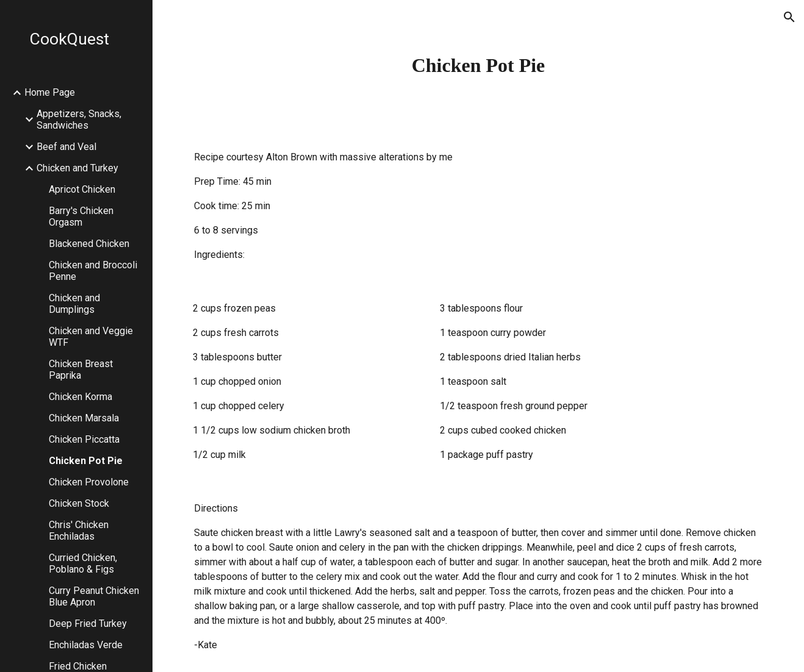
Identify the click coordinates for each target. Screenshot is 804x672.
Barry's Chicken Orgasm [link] (81, 216)
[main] (478, 65)
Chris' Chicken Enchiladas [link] (79, 531)
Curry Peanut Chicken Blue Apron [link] (94, 596)
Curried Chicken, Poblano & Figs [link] (83, 563)
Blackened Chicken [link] (89, 244)
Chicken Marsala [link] (84, 418)
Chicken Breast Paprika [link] (81, 370)
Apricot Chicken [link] (82, 189)
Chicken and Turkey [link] (77, 168)
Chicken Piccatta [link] (84, 439)
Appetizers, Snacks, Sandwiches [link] (79, 120)
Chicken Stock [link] (79, 503)
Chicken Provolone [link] (89, 482)
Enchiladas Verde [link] (86, 645)
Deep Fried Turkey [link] (88, 624)
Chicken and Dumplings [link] (74, 304)
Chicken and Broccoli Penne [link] (93, 271)
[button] (789, 17)
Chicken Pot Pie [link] (86, 461)
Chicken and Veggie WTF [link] (91, 337)
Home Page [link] (50, 92)
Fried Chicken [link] (78, 666)
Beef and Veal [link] (66, 147)
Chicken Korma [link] (81, 397)
